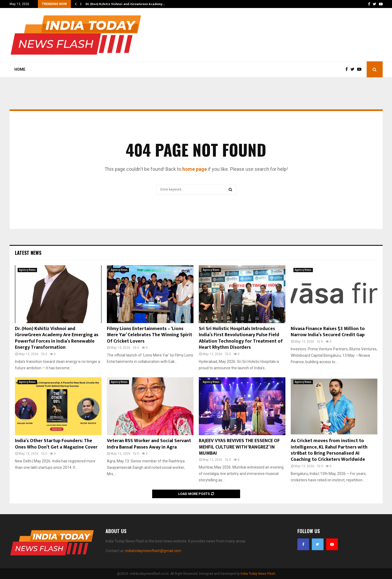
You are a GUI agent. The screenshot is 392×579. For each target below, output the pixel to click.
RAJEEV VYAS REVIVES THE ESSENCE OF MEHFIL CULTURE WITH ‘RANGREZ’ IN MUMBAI (239, 447)
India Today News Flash (258, 574)
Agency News (27, 270)
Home (20, 69)
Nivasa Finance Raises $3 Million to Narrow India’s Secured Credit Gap (328, 332)
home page (195, 169)
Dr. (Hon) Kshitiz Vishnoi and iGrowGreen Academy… (125, 4)
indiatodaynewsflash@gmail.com (153, 551)
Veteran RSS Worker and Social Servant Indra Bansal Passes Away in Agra (149, 444)
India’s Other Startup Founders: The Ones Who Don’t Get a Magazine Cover (56, 444)
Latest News (28, 253)
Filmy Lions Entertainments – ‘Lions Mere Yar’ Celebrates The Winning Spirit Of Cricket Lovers (149, 335)
